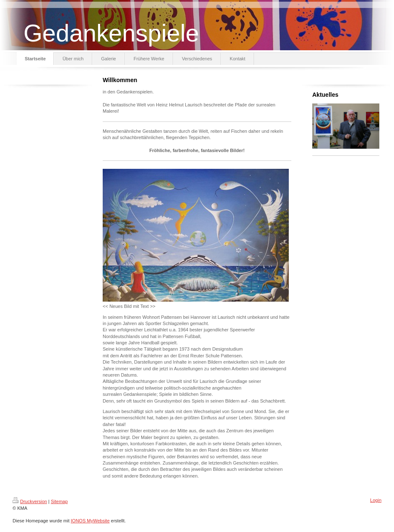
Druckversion (30, 501)
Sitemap (59, 501)
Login (376, 500)
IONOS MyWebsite (90, 521)
